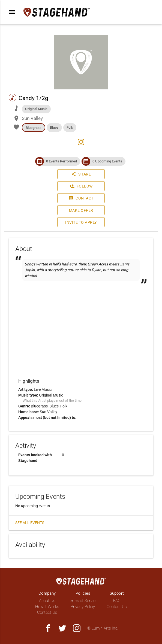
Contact (81, 198)
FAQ (117, 601)
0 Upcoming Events (107, 161)
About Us (47, 601)
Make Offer (81, 210)
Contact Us (47, 612)
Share (81, 174)
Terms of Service (83, 601)
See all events (30, 523)
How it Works (47, 607)
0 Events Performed (61, 161)
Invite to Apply (81, 222)
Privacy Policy (83, 607)
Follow (81, 186)
